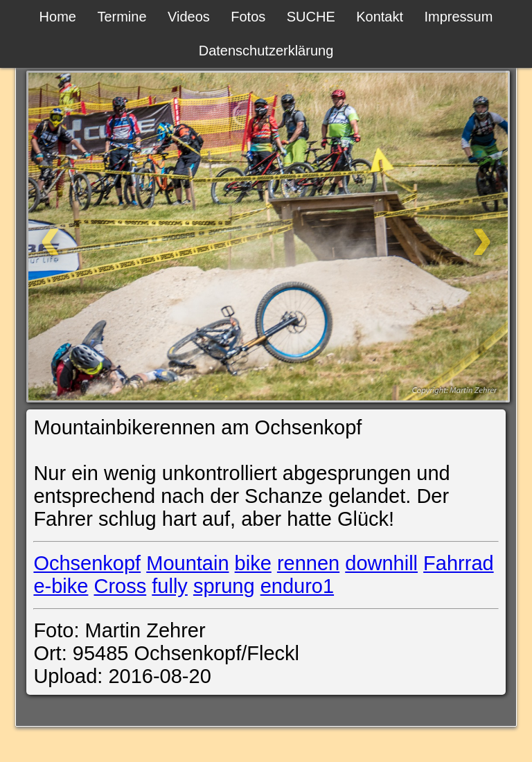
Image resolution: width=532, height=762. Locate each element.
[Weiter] (433, 237)
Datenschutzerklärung (266, 51)
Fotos (248, 17)
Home (58, 17)
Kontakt (380, 17)
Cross (120, 586)
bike (253, 563)
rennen (308, 563)
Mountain (187, 563)
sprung (224, 586)
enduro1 (297, 586)
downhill (381, 563)
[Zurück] (98, 237)
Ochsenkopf (87, 563)
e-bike (61, 586)
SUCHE (311, 17)
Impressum (458, 17)
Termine (122, 17)
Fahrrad (459, 563)
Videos (189, 17)
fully (170, 586)
